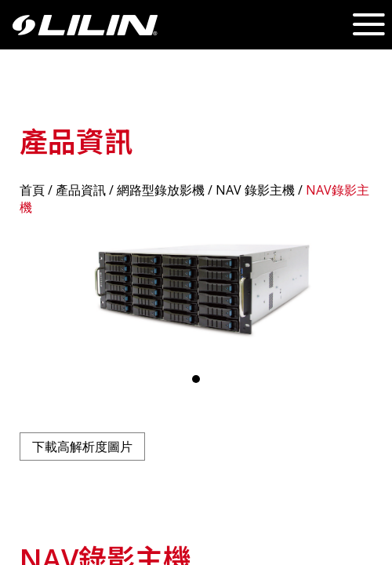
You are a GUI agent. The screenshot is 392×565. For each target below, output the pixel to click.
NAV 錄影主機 (255, 190)
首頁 (32, 190)
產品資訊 (81, 190)
